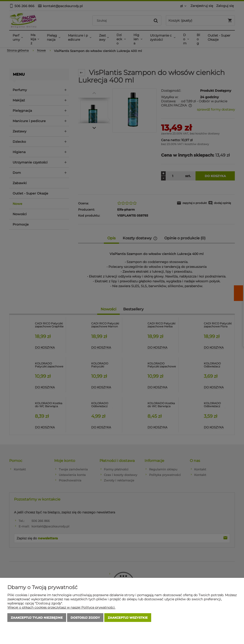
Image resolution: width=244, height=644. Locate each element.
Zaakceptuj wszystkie (128, 618)
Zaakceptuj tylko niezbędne (37, 618)
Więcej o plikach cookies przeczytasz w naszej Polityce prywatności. (61, 607)
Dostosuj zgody (85, 618)
